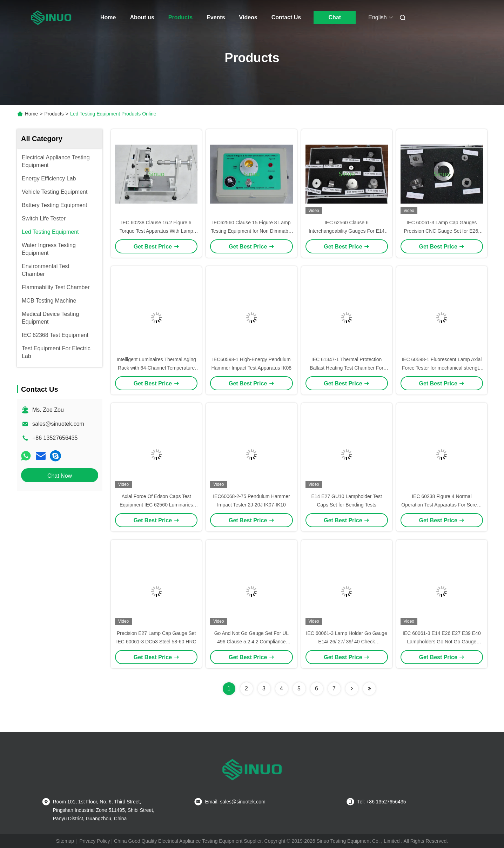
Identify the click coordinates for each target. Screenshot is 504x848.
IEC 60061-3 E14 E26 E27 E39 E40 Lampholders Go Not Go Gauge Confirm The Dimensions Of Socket (442, 642)
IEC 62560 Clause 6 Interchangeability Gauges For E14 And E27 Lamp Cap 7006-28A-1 (347, 231)
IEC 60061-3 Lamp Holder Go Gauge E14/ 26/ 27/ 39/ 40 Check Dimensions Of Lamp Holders (347, 642)
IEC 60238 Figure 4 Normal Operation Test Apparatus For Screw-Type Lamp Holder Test (442, 505)
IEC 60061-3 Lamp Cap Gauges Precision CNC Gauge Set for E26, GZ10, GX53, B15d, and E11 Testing (442, 231)
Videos (248, 17)
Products (180, 17)
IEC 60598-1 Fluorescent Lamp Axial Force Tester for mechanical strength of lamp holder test (442, 368)
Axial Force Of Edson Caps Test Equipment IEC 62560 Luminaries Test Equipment (156, 505)
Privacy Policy (95, 841)
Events (216, 17)
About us (142, 17)
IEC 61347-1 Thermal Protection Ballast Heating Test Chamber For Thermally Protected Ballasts (347, 368)
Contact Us (286, 17)
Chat (335, 17)
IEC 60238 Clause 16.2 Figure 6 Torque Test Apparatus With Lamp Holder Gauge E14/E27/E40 (156, 231)
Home (108, 17)
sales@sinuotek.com (58, 424)
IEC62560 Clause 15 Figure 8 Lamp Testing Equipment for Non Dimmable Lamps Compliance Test (251, 231)
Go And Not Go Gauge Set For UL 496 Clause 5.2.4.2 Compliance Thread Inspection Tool (251, 642)
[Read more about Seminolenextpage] (352, 689)
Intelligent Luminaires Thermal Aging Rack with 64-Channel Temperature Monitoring (156, 368)
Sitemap (65, 841)
